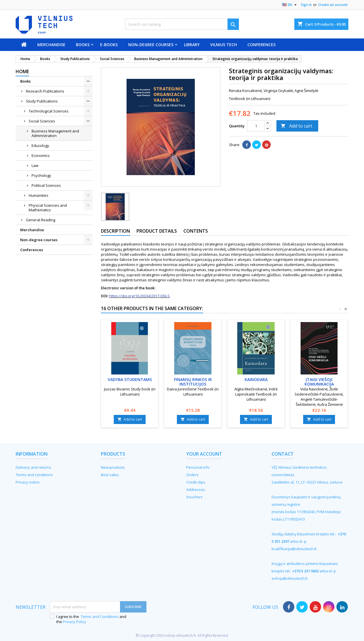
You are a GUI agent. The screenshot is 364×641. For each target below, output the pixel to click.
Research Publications (45, 91)
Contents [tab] (196, 231)
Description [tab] (115, 231)
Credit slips (196, 482)
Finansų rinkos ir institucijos (193, 382)
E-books (109, 45)
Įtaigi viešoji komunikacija (319, 382)
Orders (192, 475)
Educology (40, 146)
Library (192, 45)
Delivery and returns (33, 467)
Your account (204, 454)
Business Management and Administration (55, 133)
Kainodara (256, 379)
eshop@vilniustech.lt (289, 578)
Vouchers (195, 497)
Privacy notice (28, 482)
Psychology (41, 175)
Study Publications (42, 101)
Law (35, 165)
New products (113, 467)
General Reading (41, 220)
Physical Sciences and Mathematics (48, 208)
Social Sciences (42, 121)
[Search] (182, 24)
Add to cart (296, 126)
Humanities (39, 195)
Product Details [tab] (157, 231)
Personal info (198, 467)
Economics (41, 155)
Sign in (306, 5)
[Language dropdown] (290, 5)
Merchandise (51, 45)
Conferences (261, 45)
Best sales (110, 475)
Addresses (196, 490)
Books (83, 45)
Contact (283, 454)
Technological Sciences (49, 111)
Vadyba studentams (130, 379)
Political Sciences (46, 185)
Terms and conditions (34, 475)
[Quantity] (256, 126)
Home (22, 71)
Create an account (333, 5)
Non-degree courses (151, 45)
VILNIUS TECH (224, 45)
